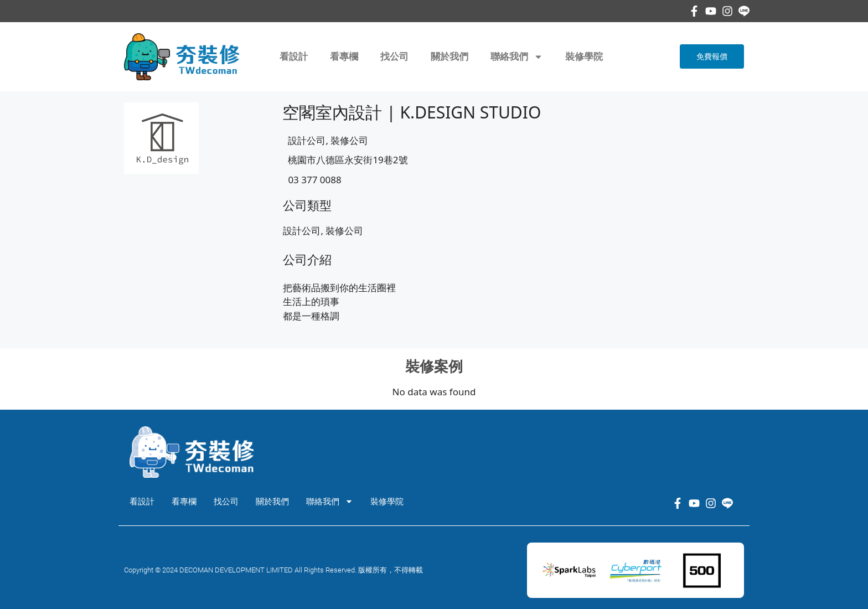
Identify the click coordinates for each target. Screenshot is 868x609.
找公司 (394, 56)
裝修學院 (584, 56)
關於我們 (449, 56)
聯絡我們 (517, 57)
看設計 (294, 56)
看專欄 (344, 56)
